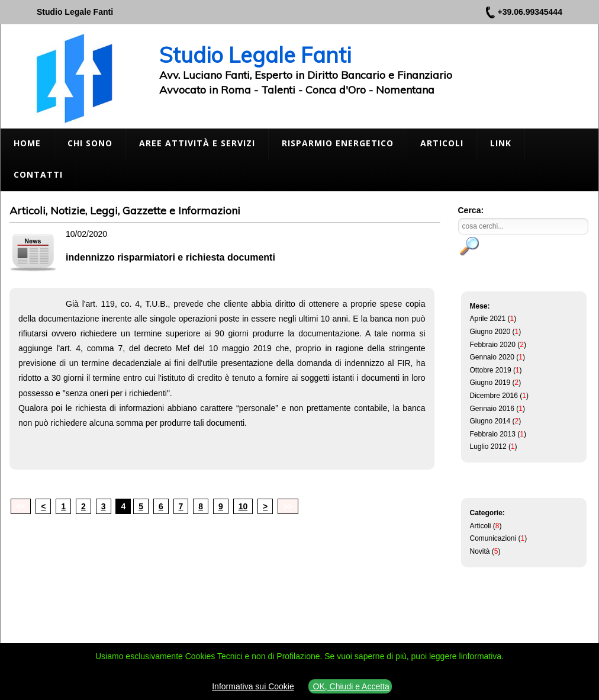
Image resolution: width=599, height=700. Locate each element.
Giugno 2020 (490, 332)
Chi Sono (90, 143)
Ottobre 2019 (491, 370)
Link (501, 143)
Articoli (442, 143)
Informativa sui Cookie (253, 686)
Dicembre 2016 (494, 396)
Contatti (38, 174)
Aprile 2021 (488, 319)
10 (243, 506)
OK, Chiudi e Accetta (350, 686)
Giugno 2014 (490, 421)
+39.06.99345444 (530, 12)
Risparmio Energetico (338, 143)
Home (27, 143)
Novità (480, 551)
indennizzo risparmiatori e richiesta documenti (170, 257)
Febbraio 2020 (493, 345)
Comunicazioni (493, 538)
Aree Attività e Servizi (197, 143)
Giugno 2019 (490, 383)
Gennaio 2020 (492, 357)
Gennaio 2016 (492, 409)
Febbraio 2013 (493, 434)
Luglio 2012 (488, 447)
